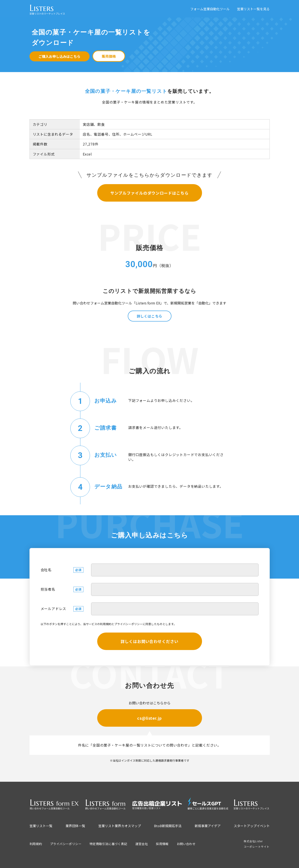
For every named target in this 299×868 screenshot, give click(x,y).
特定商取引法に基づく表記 (108, 844)
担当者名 (48, 589)
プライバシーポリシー (128, 624)
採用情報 (162, 844)
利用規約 (106, 624)
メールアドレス (54, 609)
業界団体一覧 (75, 826)
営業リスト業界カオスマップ (120, 826)
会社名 (46, 570)
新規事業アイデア (208, 826)
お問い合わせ (186, 844)
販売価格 (109, 56)
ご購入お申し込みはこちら (59, 56)
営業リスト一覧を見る (253, 9)
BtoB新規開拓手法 (168, 826)
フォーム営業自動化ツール (210, 9)
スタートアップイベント (252, 826)
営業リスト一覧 (41, 826)
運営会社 (142, 844)
